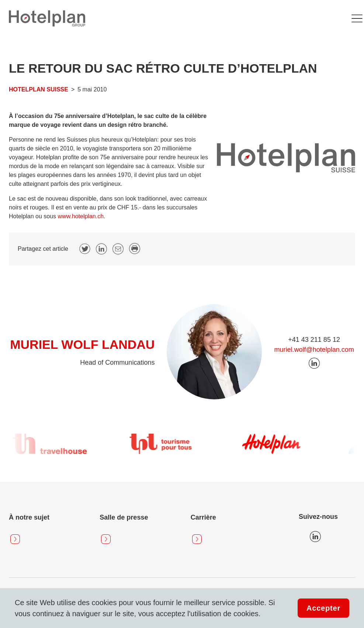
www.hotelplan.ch (81, 216)
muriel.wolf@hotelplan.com (314, 350)
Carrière (203, 517)
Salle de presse (124, 517)
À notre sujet (29, 517)
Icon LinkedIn (315, 537)
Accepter (323, 608)
